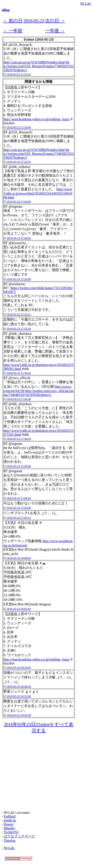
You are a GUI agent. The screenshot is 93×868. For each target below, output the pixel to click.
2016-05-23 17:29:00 (19, 279)
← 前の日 (13, 21)
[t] (5, 74)
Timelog (10, 841)
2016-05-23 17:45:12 (19, 518)
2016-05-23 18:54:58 (19, 715)
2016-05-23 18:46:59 (19, 686)
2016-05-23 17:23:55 (19, 74)
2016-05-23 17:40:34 (19, 498)
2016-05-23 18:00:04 (19, 558)
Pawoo (8, 824)
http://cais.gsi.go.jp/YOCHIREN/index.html (34, 62)
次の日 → (55, 21)
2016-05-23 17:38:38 (19, 399)
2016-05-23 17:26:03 (19, 238)
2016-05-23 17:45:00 (19, 508)
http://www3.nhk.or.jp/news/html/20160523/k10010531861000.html (38, 193)
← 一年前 (13, 31)
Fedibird (10, 816)
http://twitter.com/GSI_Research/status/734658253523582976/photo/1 (39, 66)
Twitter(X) (11, 832)
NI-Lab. (86, 4)
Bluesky (9, 828)
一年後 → (55, 31)
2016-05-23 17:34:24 (19, 373)
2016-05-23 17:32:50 (19, 329)
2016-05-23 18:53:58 (19, 696)
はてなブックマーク (19, 836)
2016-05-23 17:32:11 (19, 314)
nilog (5, 10)
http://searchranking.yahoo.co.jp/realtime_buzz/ (37, 119)
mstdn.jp (10, 820)
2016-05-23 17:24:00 (19, 201)
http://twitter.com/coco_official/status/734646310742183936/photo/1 (38, 393)
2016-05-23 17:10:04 (19, 127)
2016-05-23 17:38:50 (19, 439)
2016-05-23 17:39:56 (19, 466)
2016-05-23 (34, 21)
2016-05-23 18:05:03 (19, 609)
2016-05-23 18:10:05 (19, 667)
